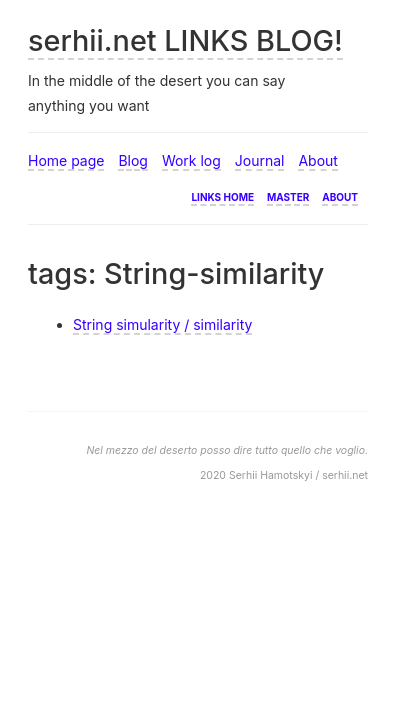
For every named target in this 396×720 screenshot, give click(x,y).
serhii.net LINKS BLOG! (185, 40)
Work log (191, 160)
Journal (260, 160)
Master (288, 195)
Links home (222, 195)
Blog (133, 160)
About (317, 160)
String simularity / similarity (162, 324)
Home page (66, 160)
